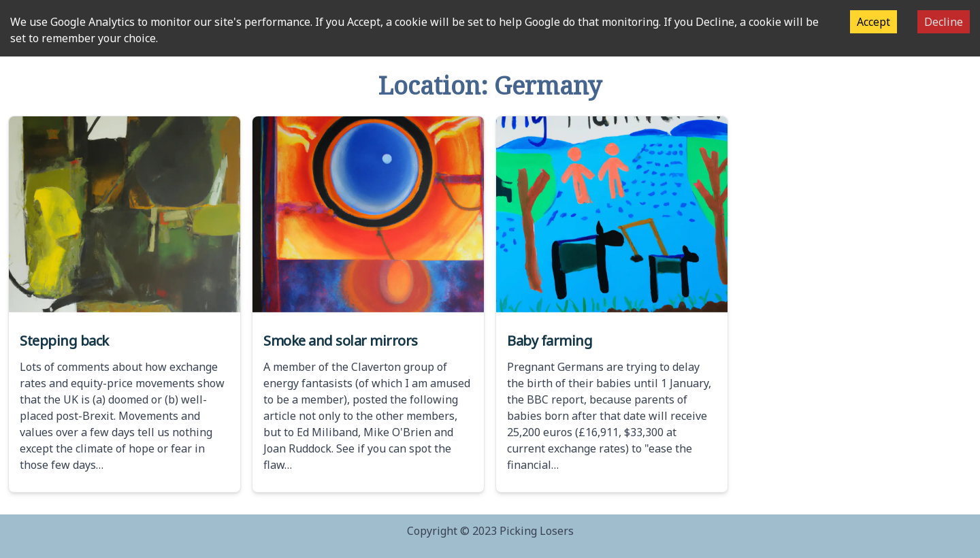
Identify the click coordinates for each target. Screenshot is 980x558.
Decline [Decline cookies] (944, 22)
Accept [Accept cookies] (873, 22)
